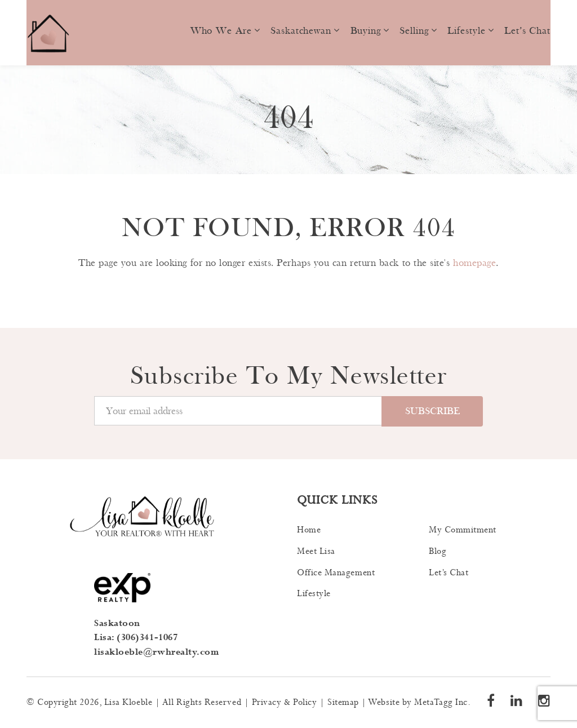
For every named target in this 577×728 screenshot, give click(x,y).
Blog (438, 551)
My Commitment (463, 530)
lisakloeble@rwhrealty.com (157, 652)
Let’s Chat (527, 31)
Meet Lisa (316, 551)
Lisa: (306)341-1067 (136, 638)
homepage (474, 263)
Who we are (221, 31)
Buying (366, 31)
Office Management (336, 573)
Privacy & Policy (285, 702)
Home (309, 530)
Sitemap (343, 702)
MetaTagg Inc (441, 702)
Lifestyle (466, 31)
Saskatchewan (301, 31)
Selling (414, 31)
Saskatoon (117, 623)
